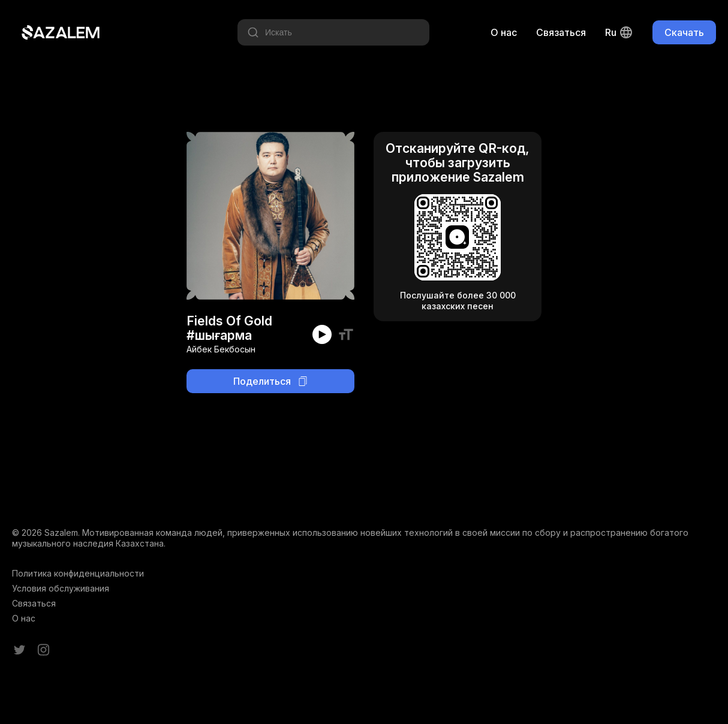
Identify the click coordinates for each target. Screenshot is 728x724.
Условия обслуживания (61, 588)
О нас (504, 32)
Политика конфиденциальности (78, 573)
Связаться (561, 32)
